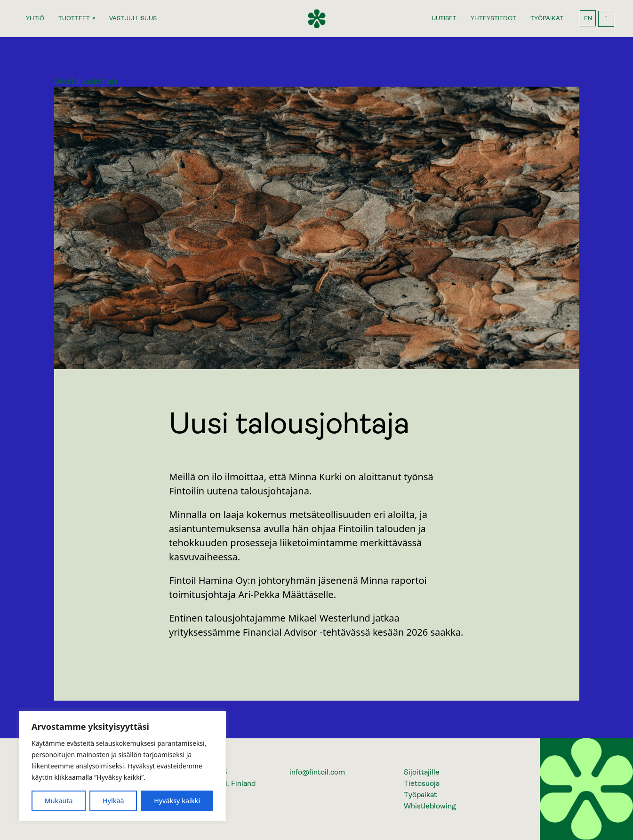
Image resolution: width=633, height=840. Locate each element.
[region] (122, 766)
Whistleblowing (430, 806)
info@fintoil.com (317, 772)
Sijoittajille (422, 772)
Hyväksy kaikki (177, 801)
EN (588, 18)
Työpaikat (420, 795)
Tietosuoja (422, 783)
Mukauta (59, 801)
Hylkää (113, 801)
